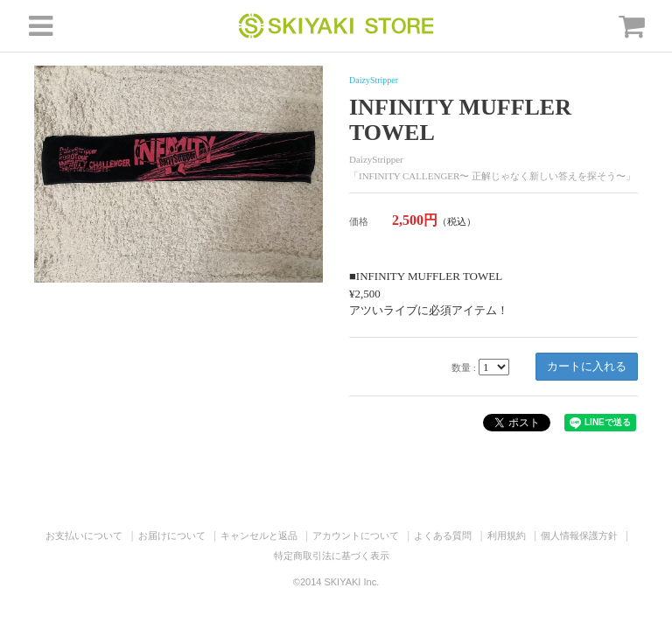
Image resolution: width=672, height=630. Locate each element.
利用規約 (507, 535)
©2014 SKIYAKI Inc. (336, 582)
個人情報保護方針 (579, 535)
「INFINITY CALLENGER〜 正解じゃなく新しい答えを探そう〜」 (492, 176)
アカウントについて (356, 535)
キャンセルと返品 (259, 535)
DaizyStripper (374, 80)
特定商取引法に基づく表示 (332, 556)
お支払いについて (84, 535)
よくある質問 (443, 535)
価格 (359, 221)
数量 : (464, 367)
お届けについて (172, 535)
